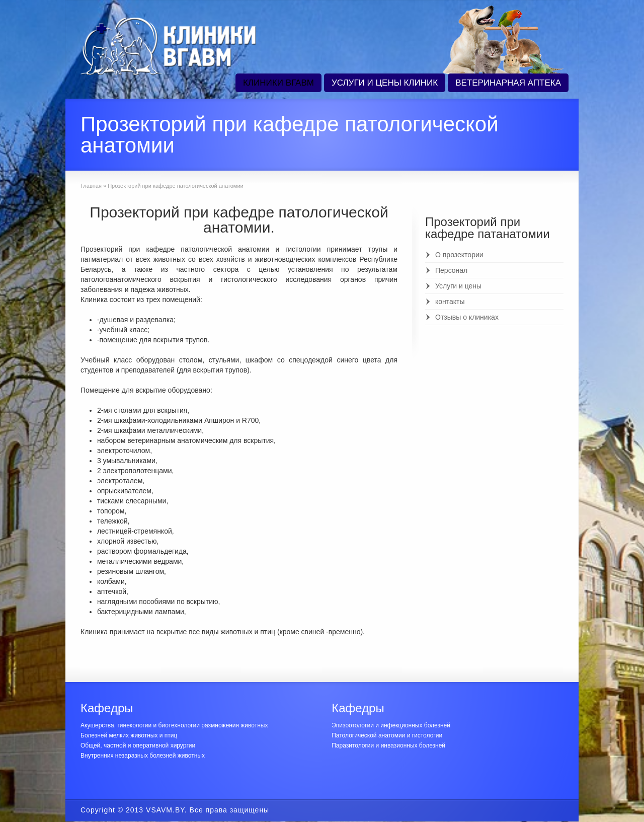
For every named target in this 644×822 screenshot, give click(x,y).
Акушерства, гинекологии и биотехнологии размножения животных (174, 725)
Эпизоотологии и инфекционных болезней (391, 725)
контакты (450, 302)
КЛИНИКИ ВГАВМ (278, 83)
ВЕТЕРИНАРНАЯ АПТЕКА (508, 83)
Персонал (451, 270)
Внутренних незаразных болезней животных (143, 756)
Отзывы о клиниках (467, 317)
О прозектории (459, 255)
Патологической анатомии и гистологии (387, 735)
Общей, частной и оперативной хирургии (138, 745)
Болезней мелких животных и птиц (129, 735)
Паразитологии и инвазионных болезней (388, 745)
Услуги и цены (458, 286)
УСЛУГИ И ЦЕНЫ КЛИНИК (385, 83)
